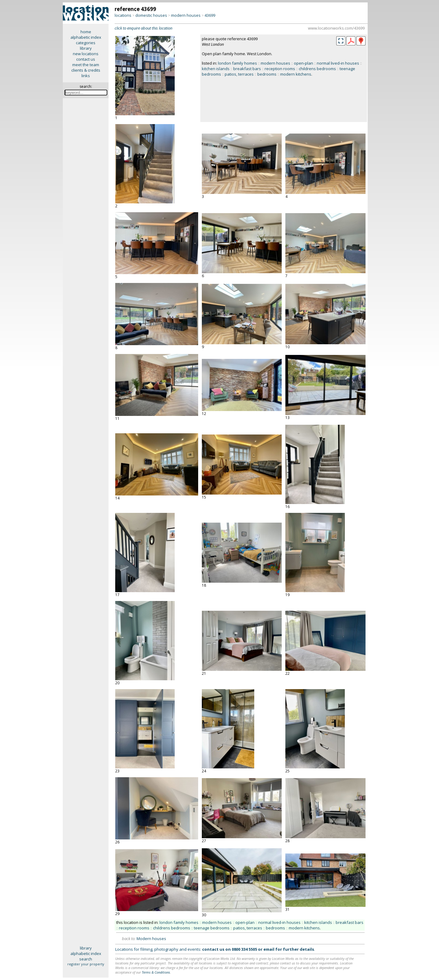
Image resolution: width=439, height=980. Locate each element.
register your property (86, 964)
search (86, 959)
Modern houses (151, 939)
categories (86, 43)
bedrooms (267, 74)
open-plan (303, 63)
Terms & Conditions (156, 972)
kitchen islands (216, 69)
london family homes (237, 63)
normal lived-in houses (338, 63)
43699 (210, 15)
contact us (86, 59)
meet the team (86, 65)
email (269, 949)
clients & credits (86, 70)
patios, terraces (239, 74)
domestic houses (151, 15)
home (86, 32)
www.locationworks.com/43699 (336, 28)
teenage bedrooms (212, 928)
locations (123, 15)
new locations (86, 54)
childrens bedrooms (317, 69)
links (86, 76)
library (86, 48)
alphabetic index (86, 37)
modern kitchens (296, 74)
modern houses (186, 15)
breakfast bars (247, 69)
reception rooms (280, 69)
